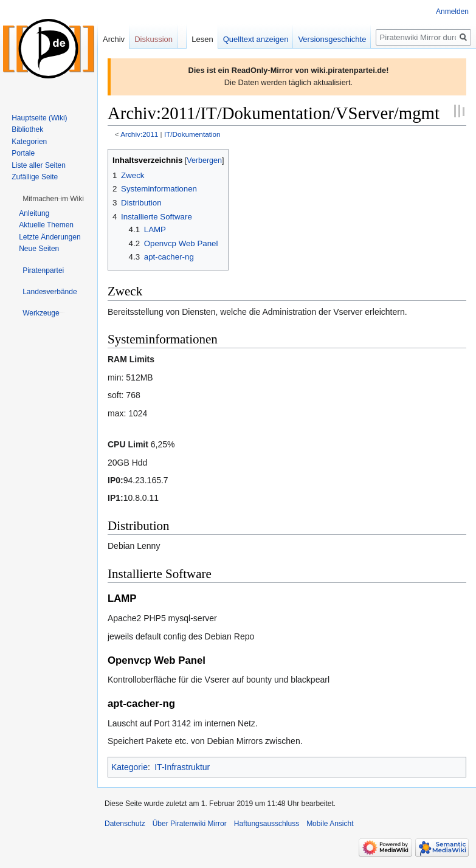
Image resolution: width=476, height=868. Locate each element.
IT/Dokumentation (192, 134)
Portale (23, 153)
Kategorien (29, 142)
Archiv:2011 (139, 134)
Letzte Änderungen (50, 237)
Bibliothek (27, 129)
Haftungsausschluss (267, 824)
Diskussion (153, 39)
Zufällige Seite (35, 177)
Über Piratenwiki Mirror (190, 824)
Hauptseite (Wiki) (39, 118)
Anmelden (452, 12)
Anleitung (34, 213)
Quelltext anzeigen (256, 39)
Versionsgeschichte (332, 39)
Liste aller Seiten (39, 165)
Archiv (114, 39)
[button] (53, 199)
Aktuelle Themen (46, 225)
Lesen (202, 39)
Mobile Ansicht (330, 824)
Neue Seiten (39, 249)
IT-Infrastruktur (182, 767)
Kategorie (129, 767)
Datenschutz (125, 824)
